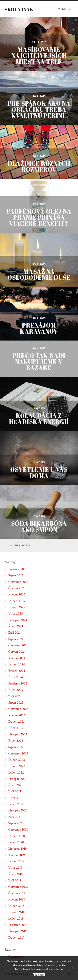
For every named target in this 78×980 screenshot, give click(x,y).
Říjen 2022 (16, 741)
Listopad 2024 (18, 620)
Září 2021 (15, 791)
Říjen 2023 (16, 690)
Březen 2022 (17, 766)
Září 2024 (15, 633)
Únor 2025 (16, 614)
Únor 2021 (15, 798)
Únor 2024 (16, 677)
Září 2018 (15, 880)
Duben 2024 (17, 664)
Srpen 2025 (16, 575)
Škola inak (19, 9)
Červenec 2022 (18, 753)
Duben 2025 (17, 601)
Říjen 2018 (15, 874)
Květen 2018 (17, 899)
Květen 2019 (17, 855)
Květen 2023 (17, 715)
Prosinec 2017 (18, 925)
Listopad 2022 (18, 734)
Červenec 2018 (18, 887)
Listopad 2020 (18, 810)
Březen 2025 (17, 607)
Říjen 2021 (15, 785)
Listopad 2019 (17, 849)
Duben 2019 (16, 861)
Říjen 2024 (16, 626)
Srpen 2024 (16, 639)
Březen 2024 (17, 671)
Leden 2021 (16, 804)
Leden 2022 (16, 773)
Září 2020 (15, 817)
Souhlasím (39, 975)
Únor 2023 (16, 728)
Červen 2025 (17, 588)
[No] (73, 968)
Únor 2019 (15, 868)
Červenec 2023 (18, 709)
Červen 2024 (17, 652)
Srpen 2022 (16, 747)
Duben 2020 (17, 836)
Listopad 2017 (17, 931)
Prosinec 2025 (18, 569)
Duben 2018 (16, 906)
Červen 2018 (17, 893)
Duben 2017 (16, 938)
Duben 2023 (17, 722)
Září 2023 (15, 696)
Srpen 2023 (16, 703)
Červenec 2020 (18, 830)
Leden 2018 (16, 919)
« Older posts (20, 545)
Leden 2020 (16, 842)
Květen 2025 (17, 594)
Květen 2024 (17, 658)
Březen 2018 (16, 912)
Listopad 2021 (17, 779)
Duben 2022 (17, 760)
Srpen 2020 (16, 823)
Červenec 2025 (18, 582)
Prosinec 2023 (18, 683)
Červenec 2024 (18, 645)
